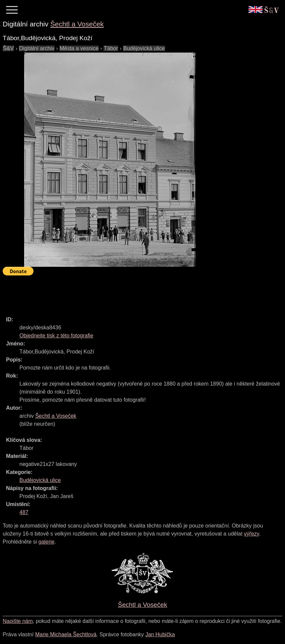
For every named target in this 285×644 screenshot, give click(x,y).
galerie (47, 542)
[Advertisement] (125, 293)
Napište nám (18, 621)
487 (24, 512)
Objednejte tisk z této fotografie (56, 336)
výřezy (251, 534)
